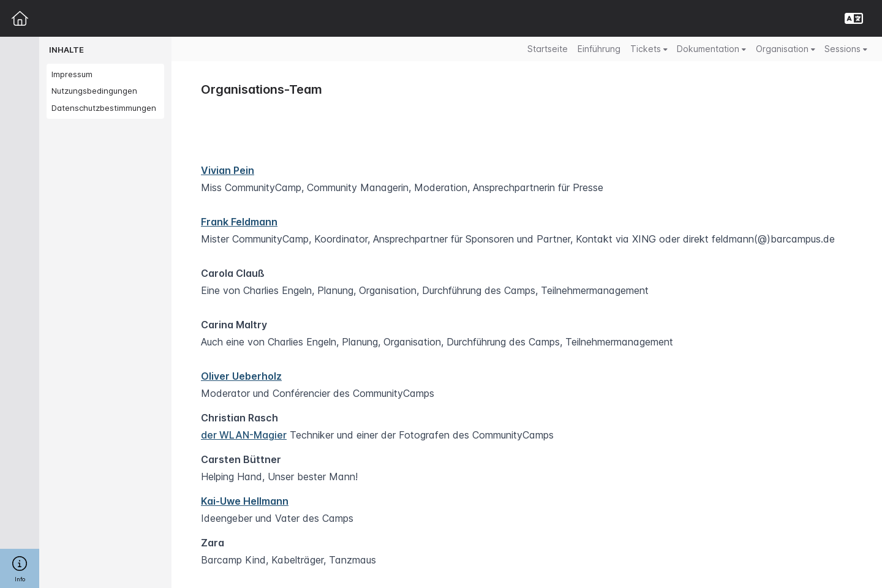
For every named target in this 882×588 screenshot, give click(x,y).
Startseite (548, 49)
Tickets (649, 49)
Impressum (72, 74)
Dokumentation (711, 49)
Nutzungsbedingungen (94, 91)
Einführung (599, 49)
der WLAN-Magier (244, 435)
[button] (854, 18)
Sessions (846, 49)
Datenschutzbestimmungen (104, 108)
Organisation (786, 49)
